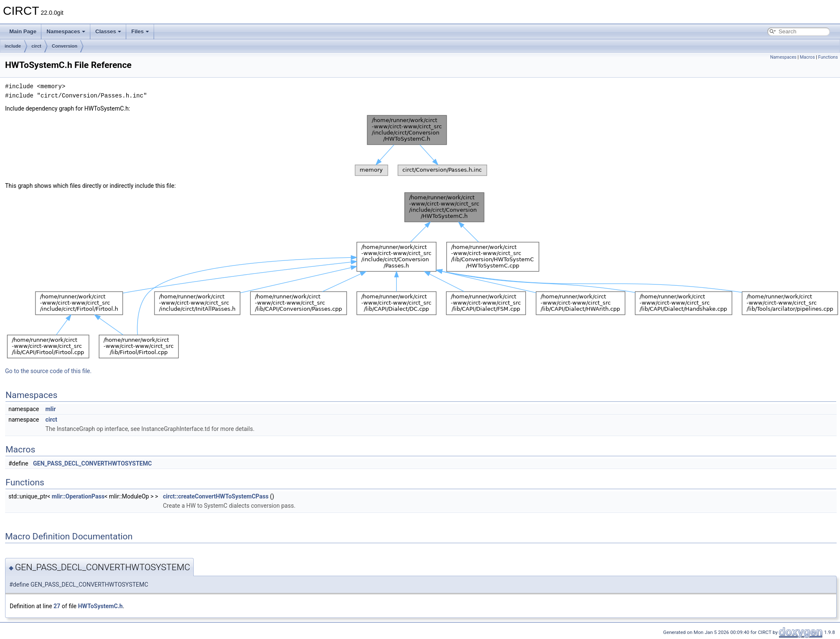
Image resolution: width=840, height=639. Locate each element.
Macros (807, 57)
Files (140, 31)
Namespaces (66, 31)
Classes (108, 31)
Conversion (65, 46)
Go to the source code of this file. (48, 371)
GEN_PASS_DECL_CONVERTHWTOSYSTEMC (92, 463)
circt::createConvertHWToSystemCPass (216, 496)
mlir (50, 409)
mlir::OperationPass (78, 496)
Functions (828, 57)
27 (57, 606)
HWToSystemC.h (100, 606)
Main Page (23, 31)
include (13, 46)
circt (37, 46)
